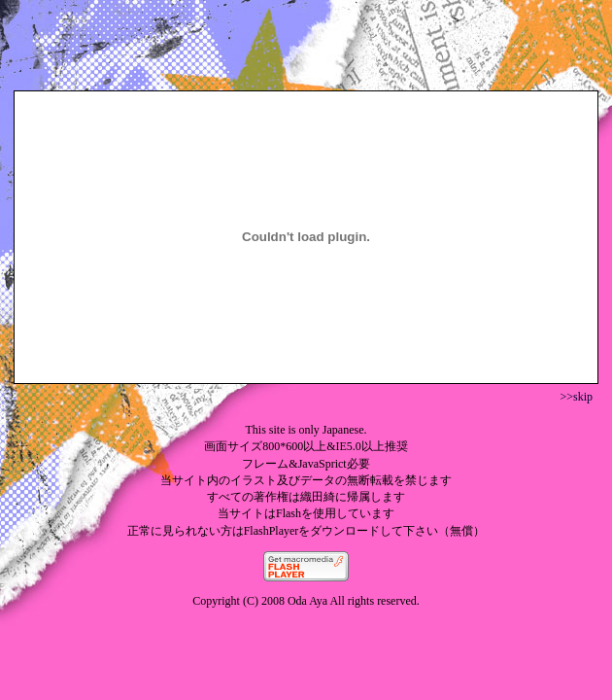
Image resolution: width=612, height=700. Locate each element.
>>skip (576, 397)
